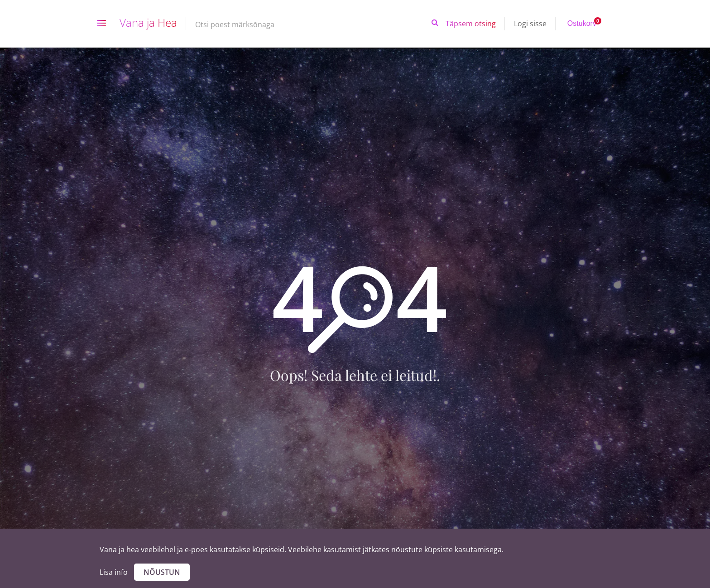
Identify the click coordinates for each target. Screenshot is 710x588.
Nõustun (162, 572)
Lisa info (114, 572)
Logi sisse (530, 24)
